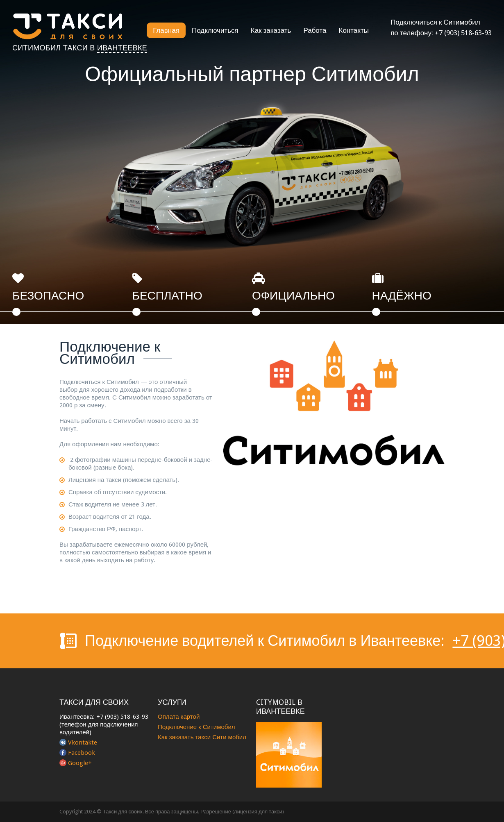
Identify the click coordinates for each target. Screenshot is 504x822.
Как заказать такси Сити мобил (202, 737)
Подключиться (215, 30)
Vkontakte (83, 743)
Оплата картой (179, 717)
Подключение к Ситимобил (196, 727)
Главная (166, 30)
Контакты (354, 30)
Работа (315, 30)
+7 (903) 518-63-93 (463, 33)
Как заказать (271, 30)
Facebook (82, 753)
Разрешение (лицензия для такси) (242, 812)
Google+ (80, 763)
